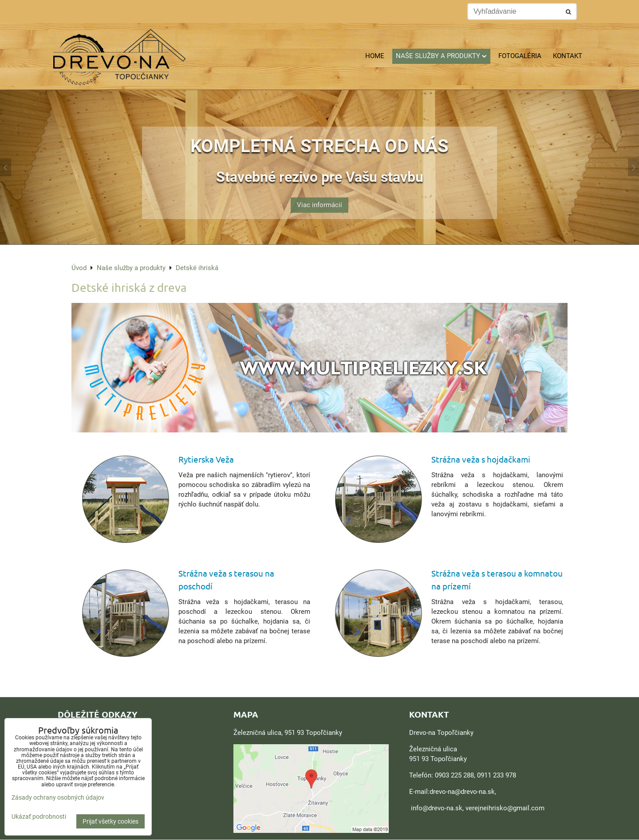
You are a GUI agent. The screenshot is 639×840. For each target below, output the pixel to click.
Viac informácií (319, 199)
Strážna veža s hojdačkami (481, 459)
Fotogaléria (520, 56)
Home (375, 56)
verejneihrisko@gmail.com (505, 808)
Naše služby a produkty (441, 56)
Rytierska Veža (206, 459)
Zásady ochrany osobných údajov (58, 797)
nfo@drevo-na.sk (438, 808)
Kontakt (568, 56)
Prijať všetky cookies (110, 821)
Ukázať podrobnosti (39, 817)
